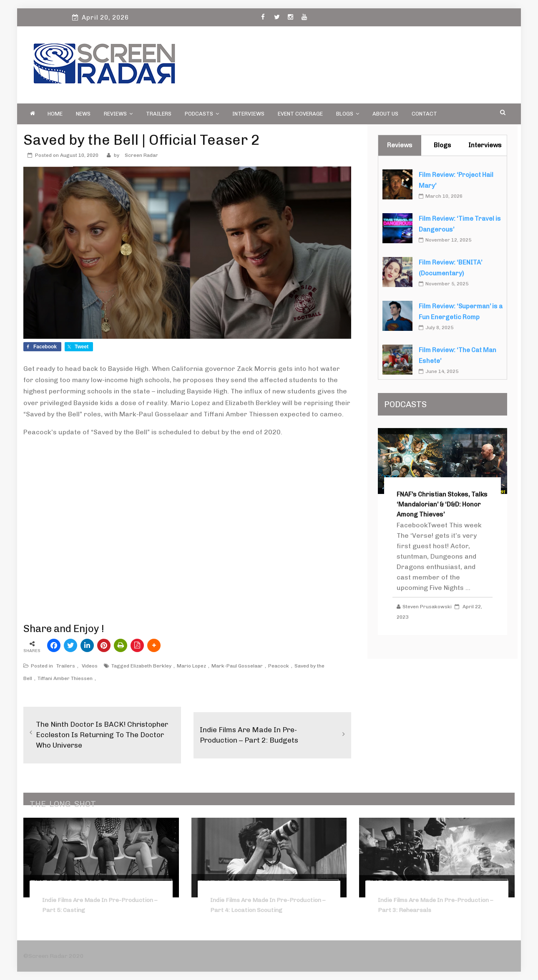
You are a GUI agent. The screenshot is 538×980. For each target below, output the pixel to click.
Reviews (118, 114)
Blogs (348, 114)
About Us (385, 114)
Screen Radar (141, 155)
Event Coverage (300, 114)
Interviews (248, 114)
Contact (424, 114)
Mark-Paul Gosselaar (237, 666)
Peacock (279, 666)
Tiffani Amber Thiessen (65, 678)
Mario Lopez (191, 666)
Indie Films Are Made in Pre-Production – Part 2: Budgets (251, 735)
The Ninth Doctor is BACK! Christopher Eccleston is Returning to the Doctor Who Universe (98, 735)
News (83, 114)
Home (55, 114)
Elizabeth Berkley (151, 666)
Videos (90, 666)
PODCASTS (202, 114)
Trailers (159, 114)
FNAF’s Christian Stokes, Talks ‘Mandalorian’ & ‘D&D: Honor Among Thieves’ (442, 504)
